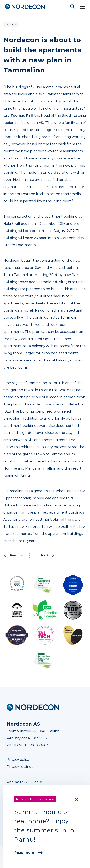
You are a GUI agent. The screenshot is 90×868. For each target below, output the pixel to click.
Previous (13, 556)
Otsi (73, 7)
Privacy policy (18, 760)
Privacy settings (20, 767)
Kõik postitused (32, 556)
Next (48, 556)
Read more (28, 853)
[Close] (77, 799)
